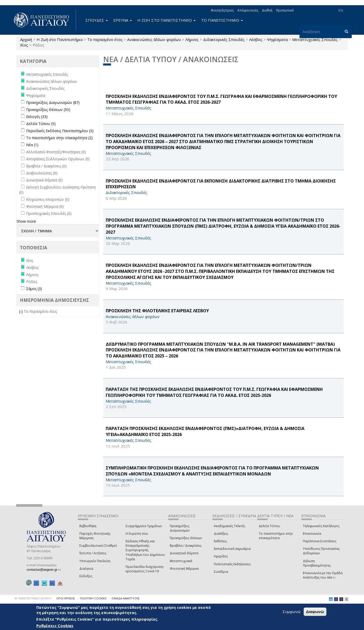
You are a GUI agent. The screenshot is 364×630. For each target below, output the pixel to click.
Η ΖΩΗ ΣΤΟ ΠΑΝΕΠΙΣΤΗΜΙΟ (166, 20)
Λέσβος (256, 39)
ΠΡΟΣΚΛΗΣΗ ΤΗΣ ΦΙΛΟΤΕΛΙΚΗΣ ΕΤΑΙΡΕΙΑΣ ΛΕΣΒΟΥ (157, 311)
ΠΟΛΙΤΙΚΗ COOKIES (93, 598)
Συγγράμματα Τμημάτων (144, 526)
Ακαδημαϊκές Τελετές (230, 526)
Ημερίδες (221, 556)
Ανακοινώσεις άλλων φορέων (154, 39)
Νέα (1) (32, 145)
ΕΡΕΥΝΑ (123, 20)
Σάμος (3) (34, 289)
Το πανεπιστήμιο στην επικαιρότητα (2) (59, 138)
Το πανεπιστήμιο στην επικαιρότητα (276, 536)
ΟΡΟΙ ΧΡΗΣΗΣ (66, 598)
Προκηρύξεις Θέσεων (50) (48, 110)
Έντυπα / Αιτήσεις (93, 553)
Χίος (24, 45)
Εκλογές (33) (37, 117)
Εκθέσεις (220, 541)
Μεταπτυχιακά (181, 561)
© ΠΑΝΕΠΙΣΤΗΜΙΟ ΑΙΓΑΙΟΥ (33, 598)
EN (341, 10)
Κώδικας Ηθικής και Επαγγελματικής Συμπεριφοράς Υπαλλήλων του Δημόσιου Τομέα (145, 550)
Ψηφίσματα (277, 39)
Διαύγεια (86, 569)
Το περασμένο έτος (105, 39)
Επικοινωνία (312, 534)
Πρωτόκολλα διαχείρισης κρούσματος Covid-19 (145, 569)
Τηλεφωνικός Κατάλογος (321, 526)
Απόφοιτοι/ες (248, 10)
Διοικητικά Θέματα (184, 553)
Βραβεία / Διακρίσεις (186, 546)
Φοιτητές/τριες (222, 10)
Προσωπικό (285, 10)
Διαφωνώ (315, 612)
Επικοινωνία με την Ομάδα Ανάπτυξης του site (323, 575)
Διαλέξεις (221, 534)
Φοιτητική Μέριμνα (184, 569)
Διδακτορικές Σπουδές (224, 39)
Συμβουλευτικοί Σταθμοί (98, 546)
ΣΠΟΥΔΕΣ (97, 20)
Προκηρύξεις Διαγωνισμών (180, 528)
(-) (21, 311)
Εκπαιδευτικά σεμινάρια (232, 549)
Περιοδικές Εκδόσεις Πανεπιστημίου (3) (60, 131)
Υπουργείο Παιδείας (95, 561)
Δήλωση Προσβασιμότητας (317, 563)
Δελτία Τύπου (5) (41, 124)
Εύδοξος (86, 576)
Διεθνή (267, 10)
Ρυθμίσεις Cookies (55, 626)
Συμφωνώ (292, 611)
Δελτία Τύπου (269, 526)
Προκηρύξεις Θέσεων (186, 538)
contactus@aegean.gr (44, 570)
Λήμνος (192, 39)
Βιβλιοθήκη (88, 526)
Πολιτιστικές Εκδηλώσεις (232, 564)
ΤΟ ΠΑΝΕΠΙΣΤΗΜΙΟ (222, 20)
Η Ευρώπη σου (137, 534)
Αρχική (26, 39)
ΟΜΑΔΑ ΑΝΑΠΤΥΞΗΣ (126, 598)
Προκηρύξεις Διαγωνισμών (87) (53, 102)
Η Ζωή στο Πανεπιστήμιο (60, 39)
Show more (26, 221)
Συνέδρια (221, 572)
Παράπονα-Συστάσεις (320, 541)
